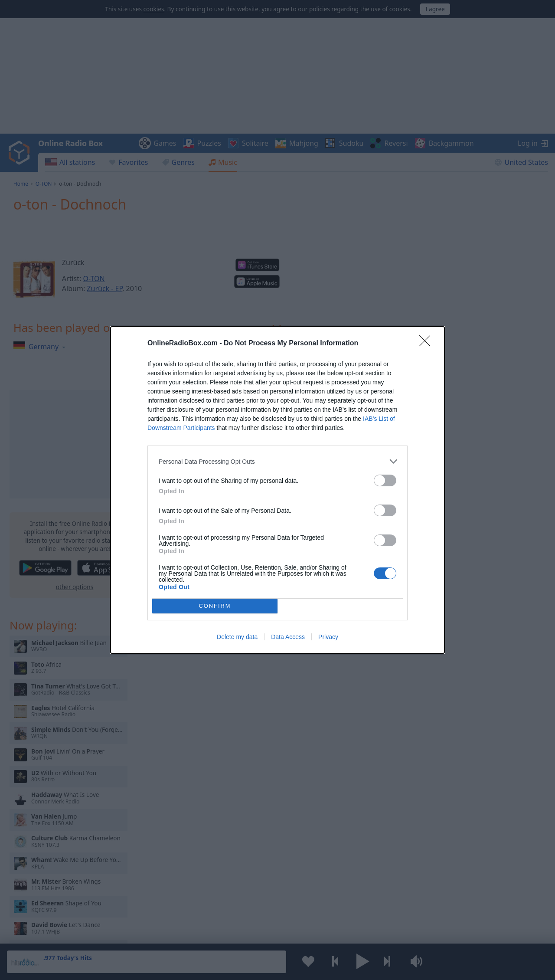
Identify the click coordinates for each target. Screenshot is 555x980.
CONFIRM (215, 606)
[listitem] (277, 461)
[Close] (428, 344)
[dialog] (277, 490)
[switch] (385, 480)
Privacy (328, 637)
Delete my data (237, 637)
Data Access (288, 637)
